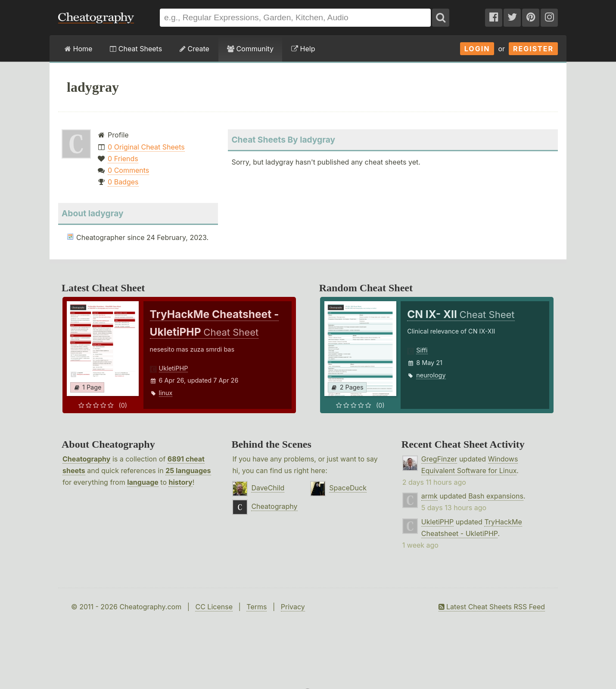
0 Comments (128, 170)
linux (166, 393)
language (143, 482)
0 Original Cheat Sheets (146, 147)
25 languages (188, 471)
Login (477, 49)
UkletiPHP (174, 368)
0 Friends (123, 159)
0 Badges (123, 182)
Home (78, 49)
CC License (214, 607)
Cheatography (86, 459)
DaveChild (268, 488)
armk (429, 496)
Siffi (422, 350)
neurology (431, 375)
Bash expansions (496, 496)
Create (194, 49)
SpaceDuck (348, 488)
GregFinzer (439, 459)
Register (533, 49)
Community (250, 49)
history (180, 482)
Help (303, 49)
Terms (257, 607)
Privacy (293, 607)
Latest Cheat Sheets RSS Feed (492, 607)
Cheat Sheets (136, 49)
